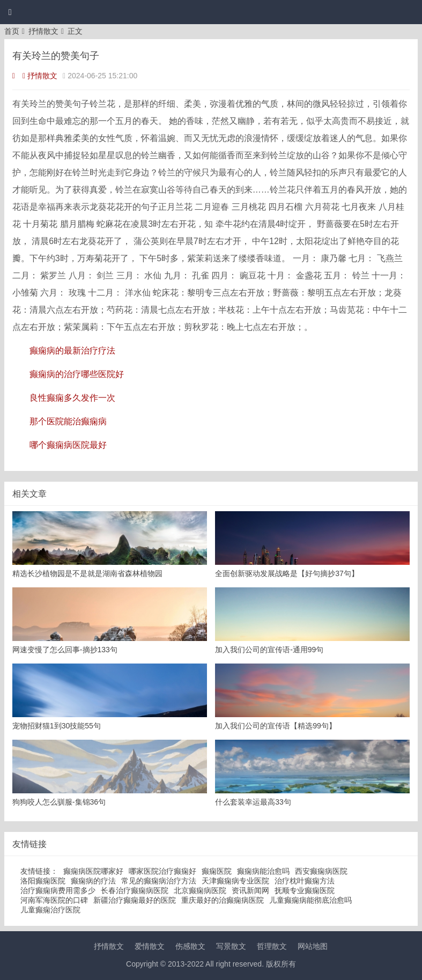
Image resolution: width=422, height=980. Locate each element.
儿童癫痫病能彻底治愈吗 (310, 900)
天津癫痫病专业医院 (235, 881)
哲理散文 (272, 946)
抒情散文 (43, 31)
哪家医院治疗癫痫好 (162, 871)
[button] (10, 12)
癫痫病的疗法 (93, 881)
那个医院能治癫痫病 (68, 421)
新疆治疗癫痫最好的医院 (135, 900)
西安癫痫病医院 (321, 871)
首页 (12, 31)
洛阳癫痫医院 (43, 881)
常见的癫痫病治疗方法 (159, 881)
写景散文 (231, 946)
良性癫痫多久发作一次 (72, 398)
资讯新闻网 (250, 890)
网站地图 (313, 946)
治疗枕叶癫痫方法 (305, 881)
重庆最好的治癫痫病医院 (223, 900)
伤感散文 (190, 946)
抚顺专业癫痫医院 (305, 890)
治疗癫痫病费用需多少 (58, 890)
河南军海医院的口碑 (54, 900)
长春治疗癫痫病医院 (135, 890)
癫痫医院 (217, 871)
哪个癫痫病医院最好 (68, 445)
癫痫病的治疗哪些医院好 (77, 374)
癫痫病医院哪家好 (93, 871)
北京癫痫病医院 (200, 890)
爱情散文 (150, 946)
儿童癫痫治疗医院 (50, 910)
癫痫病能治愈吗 (263, 871)
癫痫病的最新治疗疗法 (72, 351)
